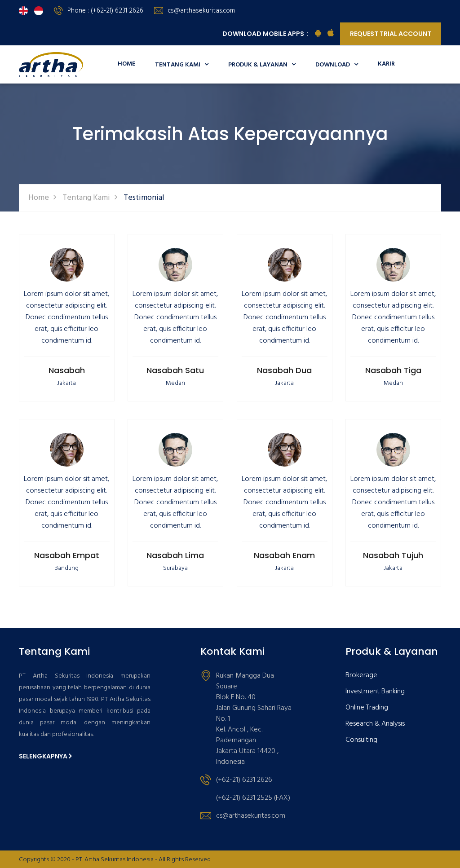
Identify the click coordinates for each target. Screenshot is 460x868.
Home (126, 64)
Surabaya (175, 568)
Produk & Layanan (262, 65)
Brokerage (361, 676)
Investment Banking (375, 692)
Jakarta (66, 383)
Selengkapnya (45, 756)
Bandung (66, 568)
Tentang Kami (182, 65)
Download (337, 65)
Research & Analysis (375, 724)
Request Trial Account (391, 34)
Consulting (361, 740)
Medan (175, 383)
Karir (386, 64)
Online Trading (367, 708)
